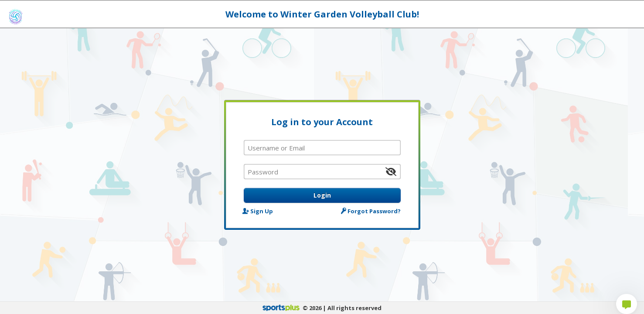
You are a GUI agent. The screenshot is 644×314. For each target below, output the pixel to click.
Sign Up (258, 211)
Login (322, 195)
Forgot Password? (371, 211)
